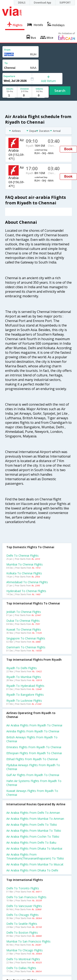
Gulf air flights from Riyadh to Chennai (33, 775)
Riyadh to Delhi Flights (22, 668)
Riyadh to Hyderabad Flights (25, 686)
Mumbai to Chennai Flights (25, 564)
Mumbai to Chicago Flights (25, 950)
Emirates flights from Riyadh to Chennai (34, 747)
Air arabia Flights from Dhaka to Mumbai (34, 848)
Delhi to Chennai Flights (22, 556)
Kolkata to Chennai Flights (24, 573)
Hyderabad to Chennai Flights (26, 591)
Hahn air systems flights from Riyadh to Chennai (34, 783)
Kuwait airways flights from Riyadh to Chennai (32, 793)
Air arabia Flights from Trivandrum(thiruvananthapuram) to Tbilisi (35, 856)
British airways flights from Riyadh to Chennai (32, 739)
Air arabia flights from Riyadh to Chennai (34, 725)
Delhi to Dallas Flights (21, 968)
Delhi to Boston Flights (22, 933)
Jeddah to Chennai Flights (24, 612)
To (6, 63)
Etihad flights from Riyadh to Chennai (32, 759)
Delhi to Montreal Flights (23, 959)
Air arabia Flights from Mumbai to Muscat (35, 864)
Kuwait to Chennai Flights (24, 629)
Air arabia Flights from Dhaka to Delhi (32, 870)
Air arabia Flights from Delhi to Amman (33, 813)
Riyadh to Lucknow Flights (24, 701)
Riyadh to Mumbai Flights (24, 677)
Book (68, 149)
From (7, 50)
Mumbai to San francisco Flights (28, 941)
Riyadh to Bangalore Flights (25, 695)
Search (60, 91)
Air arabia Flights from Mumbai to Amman (35, 819)
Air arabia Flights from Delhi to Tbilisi (32, 825)
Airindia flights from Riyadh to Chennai (33, 731)
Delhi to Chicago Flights (22, 915)
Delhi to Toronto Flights (23, 888)
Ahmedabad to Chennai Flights (27, 582)
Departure (9, 76)
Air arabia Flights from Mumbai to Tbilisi (34, 831)
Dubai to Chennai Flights (23, 621)
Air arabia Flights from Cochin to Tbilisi (33, 837)
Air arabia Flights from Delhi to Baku (31, 842)
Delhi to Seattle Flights (22, 924)
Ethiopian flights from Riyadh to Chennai (34, 753)
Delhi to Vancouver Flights (24, 906)
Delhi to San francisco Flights (26, 897)
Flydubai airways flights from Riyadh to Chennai (33, 767)
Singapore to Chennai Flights (26, 638)
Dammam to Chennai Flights (26, 647)
